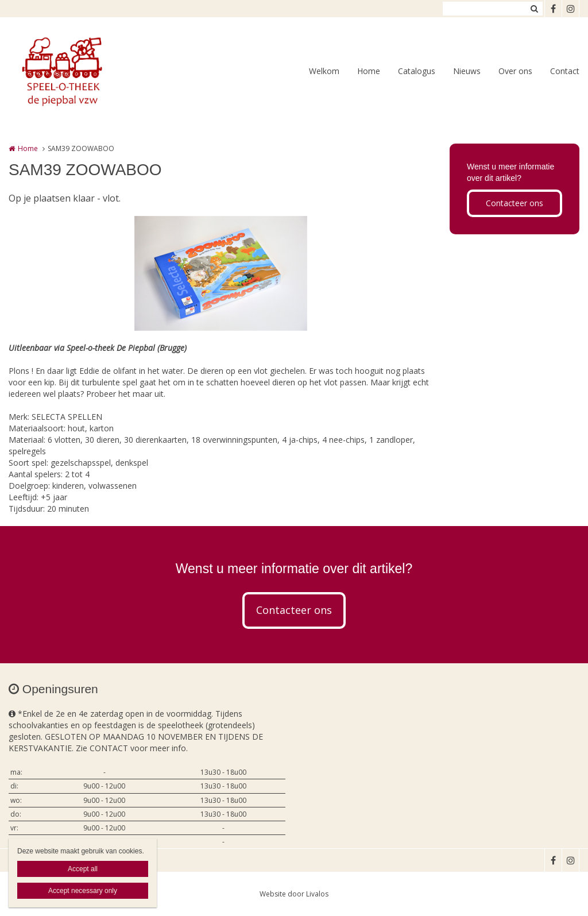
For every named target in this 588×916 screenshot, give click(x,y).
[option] (221, 273)
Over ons (515, 71)
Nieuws (467, 71)
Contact (565, 71)
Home (369, 71)
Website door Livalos (294, 894)
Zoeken (534, 9)
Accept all (83, 869)
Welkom (324, 71)
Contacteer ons (514, 203)
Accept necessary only (83, 891)
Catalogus (417, 71)
